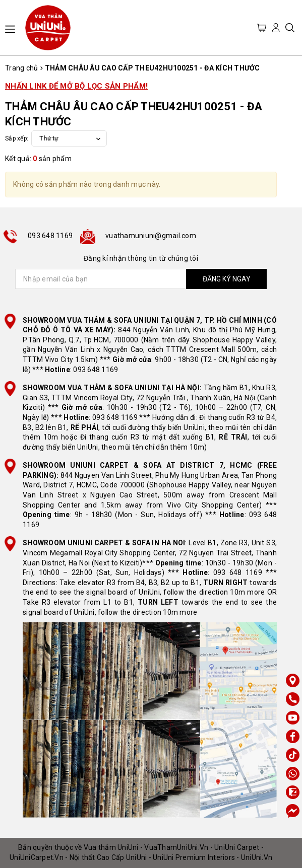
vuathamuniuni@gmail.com (151, 236)
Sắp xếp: (17, 138)
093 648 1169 (50, 236)
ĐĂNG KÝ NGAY (227, 279)
